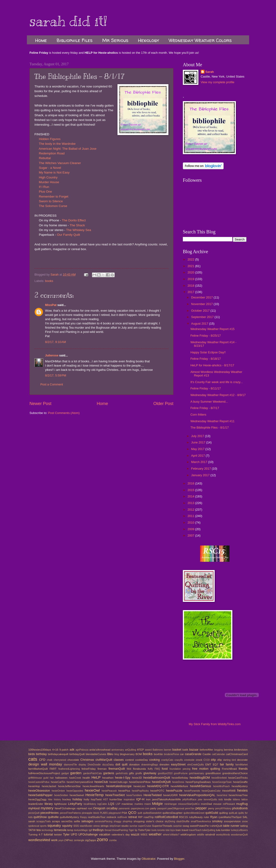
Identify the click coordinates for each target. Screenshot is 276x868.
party (153, 808)
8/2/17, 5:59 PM (56, 375)
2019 (191, 279)
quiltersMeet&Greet (194, 813)
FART (53, 769)
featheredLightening (69, 769)
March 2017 (200, 462)
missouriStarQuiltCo (189, 804)
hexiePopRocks (140, 791)
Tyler (66, 834)
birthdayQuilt (77, 754)
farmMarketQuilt (38, 769)
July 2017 (198, 436)
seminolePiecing (104, 821)
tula (218, 830)
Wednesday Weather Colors (200, 40)
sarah (32, 821)
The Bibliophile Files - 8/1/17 (209, 428)
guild (46, 778)
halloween (61, 778)
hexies (242, 790)
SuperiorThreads (162, 826)
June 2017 (199, 442)
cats (33, 759)
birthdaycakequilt (58, 754)
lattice (245, 800)
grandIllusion (213, 773)
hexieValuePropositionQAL (197, 795)
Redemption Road (52, 153)
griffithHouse (35, 778)
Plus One (46, 192)
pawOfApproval (176, 808)
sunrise (133, 826)
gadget (65, 773)
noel (90, 808)
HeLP (96, 777)
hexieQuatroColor (211, 791)
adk (72, 750)
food (165, 769)
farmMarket (242, 765)
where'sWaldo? (171, 835)
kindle (228, 799)
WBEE (144, 835)
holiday (77, 799)
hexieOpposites (75, 791)
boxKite (158, 754)
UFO (74, 834)
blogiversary (127, 754)
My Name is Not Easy (54, 172)
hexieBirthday (180, 778)
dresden (164, 765)
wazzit (135, 834)
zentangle (79, 840)
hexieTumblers (134, 795)
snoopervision (232, 821)
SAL (245, 817)
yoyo (61, 840)
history (57, 800)
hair (52, 778)
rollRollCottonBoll (166, 817)
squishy (67, 826)
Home (41, 40)
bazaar (194, 750)
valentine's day (121, 835)
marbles (139, 804)
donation (134, 765)
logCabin (102, 804)
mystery (47, 808)
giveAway (150, 773)
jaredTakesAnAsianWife (167, 799)
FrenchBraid (229, 769)
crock (199, 760)
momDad (206, 804)
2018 (191, 286)
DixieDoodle (94, 765)
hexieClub (101, 782)
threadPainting (120, 830)
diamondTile (71, 765)
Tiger (131, 830)
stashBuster (86, 826)
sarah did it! (68, 21)
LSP (118, 804)
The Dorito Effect (74, 220)
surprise (178, 826)
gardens (109, 773)
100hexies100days (40, 750)
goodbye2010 (165, 773)
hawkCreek (75, 778)
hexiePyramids (192, 791)
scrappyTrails (44, 821)
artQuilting (131, 750)
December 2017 (202, 297)
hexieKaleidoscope (119, 786)
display (82, 765)
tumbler (226, 830)
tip (136, 830)
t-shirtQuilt (216, 826)
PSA (124, 813)
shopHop (128, 821)
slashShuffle (183, 821)
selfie (77, 821)
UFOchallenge (88, 834)
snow (245, 821)
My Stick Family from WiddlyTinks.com (215, 724)
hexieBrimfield (219, 778)
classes (119, 760)
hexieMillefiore (180, 786)
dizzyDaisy (108, 765)
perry (211, 808)
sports (43, 826)
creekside (189, 760)
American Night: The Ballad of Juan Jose (68, 149)
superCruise (145, 826)
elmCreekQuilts (196, 765)
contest (129, 760)
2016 (191, 483)
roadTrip (149, 817)
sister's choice (155, 821)
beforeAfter (206, 750)
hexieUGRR (171, 795)
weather (155, 834)
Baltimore (158, 750)
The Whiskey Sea (79, 230)
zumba (113, 840)
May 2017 (198, 449)
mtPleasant (229, 804)
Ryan (214, 817)
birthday (42, 754)
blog (117, 754)
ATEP (140, 750)
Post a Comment (52, 384)
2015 (191, 490)
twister (58, 835)
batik (185, 750)
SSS (76, 826)
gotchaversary (197, 773)
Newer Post (40, 404)
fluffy (150, 769)
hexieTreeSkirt (115, 795)
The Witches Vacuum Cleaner (60, 163)
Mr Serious (115, 40)
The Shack (77, 225)
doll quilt (121, 764)
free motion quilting (206, 769)
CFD (42, 760)
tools (154, 830)
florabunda (140, 769)
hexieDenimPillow (140, 782)
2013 (191, 503)
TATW (32, 830)
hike (50, 800)
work (54, 840)
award (148, 750)
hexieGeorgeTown (222, 782)
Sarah (210, 72)
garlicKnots (122, 773)
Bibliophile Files (75, 40)
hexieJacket (49, 786)
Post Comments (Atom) (64, 413)
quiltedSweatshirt (152, 813)
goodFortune (181, 773)
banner (167, 750)
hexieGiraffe (240, 782)
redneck (111, 817)
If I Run (44, 187)
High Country (48, 177)
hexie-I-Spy (123, 778)
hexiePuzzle (174, 791)
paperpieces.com (140, 808)
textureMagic (81, 830)
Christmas (87, 760)
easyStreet (178, 764)
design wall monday (45, 764)
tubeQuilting (209, 830)
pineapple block (90, 813)
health (86, 778)
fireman (102, 769)
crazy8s (179, 760)
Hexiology (148, 40)
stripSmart (115, 826)
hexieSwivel (77, 795)
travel (185, 830)
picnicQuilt (34, 813)
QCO (132, 812)
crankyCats (167, 760)
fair (222, 764)
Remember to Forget (54, 196)
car (182, 754)
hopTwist (96, 799)
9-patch (64, 750)
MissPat (51, 305)
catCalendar (218, 754)
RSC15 (183, 817)
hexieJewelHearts (93, 786)
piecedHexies (49, 813)
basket (177, 750)
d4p (213, 760)
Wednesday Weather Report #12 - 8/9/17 (218, 395)
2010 (191, 523)
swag (186, 826)
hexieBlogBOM (200, 778)
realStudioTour (97, 817)
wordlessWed (39, 840)
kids (221, 800)
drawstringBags (150, 765)
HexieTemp (94, 795)
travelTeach (195, 830)
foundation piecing (180, 769)
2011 (191, 516)
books (49, 281)
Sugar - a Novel (50, 168)
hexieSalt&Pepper (40, 795)
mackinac (127, 804)
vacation (105, 834)
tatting (244, 826)
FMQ (157, 769)
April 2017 (198, 456)
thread (108, 830)
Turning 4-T (36, 835)
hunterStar (116, 799)
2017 (191, 292)
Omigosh (99, 808)
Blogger (179, 859)
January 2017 (201, 475)
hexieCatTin (58, 782)
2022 (191, 259)
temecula (60, 830)
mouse (217, 804)
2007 (191, 535)
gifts (132, 773)
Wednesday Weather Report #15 (212, 329)
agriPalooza (82, 750)
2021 (191, 266)
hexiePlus (124, 791)
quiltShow (40, 817)
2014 (191, 496)
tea (38, 830)
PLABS (104, 813)
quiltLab (233, 813)
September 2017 (203, 317)
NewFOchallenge (65, 808)
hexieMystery (240, 786)
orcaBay (112, 808)
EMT (208, 765)
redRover (122, 817)
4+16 (55, 750)
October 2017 (201, 311)
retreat (132, 817)
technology (47, 830)
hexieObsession (39, 791)
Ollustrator (148, 859)
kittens (236, 800)
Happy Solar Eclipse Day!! (208, 352)
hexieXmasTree (238, 795)
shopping (139, 821)
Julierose (52, 355)
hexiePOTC (157, 791)
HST (106, 800)
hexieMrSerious (201, 786)
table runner (231, 826)
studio (125, 826)
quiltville (53, 817)
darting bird (230, 760)
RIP (140, 817)
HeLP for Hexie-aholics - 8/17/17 (212, 365)
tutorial (48, 834)
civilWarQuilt (104, 760)
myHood (34, 808)
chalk (50, 760)
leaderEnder (36, 804)
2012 (191, 510)
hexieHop (34, 786)
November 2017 (202, 304)
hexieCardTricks (238, 778)
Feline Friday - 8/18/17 (206, 359)
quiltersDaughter (173, 813)
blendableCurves (96, 754)
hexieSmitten (61, 795)
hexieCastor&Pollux (39, 782)
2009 (191, 529)
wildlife (201, 835)
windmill (210, 835)
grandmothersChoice (235, 773)
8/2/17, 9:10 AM (55, 342)
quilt (140, 813)
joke (200, 800)
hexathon (108, 778)
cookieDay (142, 760)
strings (105, 826)
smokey (217, 821)
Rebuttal (45, 158)
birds (32, 754)
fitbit (129, 769)
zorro (102, 839)
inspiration (129, 800)
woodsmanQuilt (239, 835)
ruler (207, 817)
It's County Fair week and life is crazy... (217, 382)
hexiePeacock (109, 791)
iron (148, 799)
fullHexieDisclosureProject (44, 773)
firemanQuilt (117, 769)
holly (87, 799)
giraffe (139, 773)
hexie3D (137, 778)
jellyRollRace (189, 800)
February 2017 (201, 469)
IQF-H (140, 799)
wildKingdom (188, 835)
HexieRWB (229, 791)
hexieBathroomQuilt (157, 778)
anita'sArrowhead (100, 750)
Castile (207, 754)
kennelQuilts (211, 800)
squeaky (54, 825)
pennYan (190, 808)
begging (219, 750)
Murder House (49, 182)
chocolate (73, 760)
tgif (90, 830)
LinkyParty (75, 804)
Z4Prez (69, 840)
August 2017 (200, 324)
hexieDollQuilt (161, 782)
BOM (139, 754)
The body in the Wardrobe (57, 144)
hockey (67, 799)
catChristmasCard (237, 754)
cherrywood (60, 760)
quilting (224, 813)
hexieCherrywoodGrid (80, 782)
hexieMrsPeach (221, 786)
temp (70, 830)
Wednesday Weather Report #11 (212, 421)
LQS (111, 804)
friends (243, 769)
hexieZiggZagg (37, 799)
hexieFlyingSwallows (198, 782)
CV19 (207, 760)
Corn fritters (198, 415)
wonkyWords (223, 835)
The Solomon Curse (53, 206)
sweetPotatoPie (199, 826)
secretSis (67, 821)
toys (173, 830)
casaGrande (193, 754)
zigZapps (90, 840)
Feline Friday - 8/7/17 (205, 408)
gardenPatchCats (92, 773)
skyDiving (170, 821)
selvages (87, 821)
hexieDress (178, 782)
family (230, 764)
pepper (201, 808)
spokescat (34, 826)
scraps (56, 821)
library (49, 804)
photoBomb (240, 808)
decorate (242, 760)
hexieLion (139, 786)
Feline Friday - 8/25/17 (206, 336)
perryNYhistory (223, 808)
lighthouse (61, 804)
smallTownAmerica (201, 821)
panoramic (124, 808)
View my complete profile (218, 82)
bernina (228, 750)
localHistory (90, 804)
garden (76, 773)
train (178, 830)
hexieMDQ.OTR (158, 786)
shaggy (118, 821)
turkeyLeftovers (239, 830)
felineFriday (89, 769)
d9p (220, 760)
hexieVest (222, 795)
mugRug (242, 804)
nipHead (82, 808)
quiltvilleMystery (69, 817)
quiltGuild (212, 813)
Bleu (110, 754)
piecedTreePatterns (70, 813)
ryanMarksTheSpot (230, 817)
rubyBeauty (196, 817)
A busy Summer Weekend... (209, 402)
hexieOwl (92, 790)
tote (168, 830)
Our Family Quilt (68, 235)
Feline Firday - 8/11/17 (206, 388)
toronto (161, 830)
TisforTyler (144, 830)
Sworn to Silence (51, 201)
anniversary (118, 750)
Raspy (83, 817)
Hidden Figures (50, 139)
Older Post (163, 404)
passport (162, 808)
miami (148, 804)
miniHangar (171, 804)
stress (97, 826)
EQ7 (215, 765)
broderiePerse (172, 754)
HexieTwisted (153, 795)
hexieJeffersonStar (69, 786)
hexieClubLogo (119, 782)
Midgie (157, 804)
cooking (155, 760)
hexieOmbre (58, 791)
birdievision (241, 750)
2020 (191, 272)
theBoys (98, 830)
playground (115, 813)
